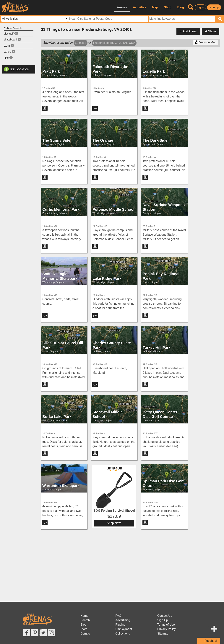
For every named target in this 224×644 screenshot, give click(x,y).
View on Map (206, 42)
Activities (139, 7)
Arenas (122, 7)
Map (155, 7)
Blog (181, 7)
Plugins (120, 625)
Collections (123, 634)
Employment (124, 629)
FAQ (118, 616)
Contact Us (165, 616)
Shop (168, 7)
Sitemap (163, 634)
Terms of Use (166, 625)
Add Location (19, 69)
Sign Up (163, 620)
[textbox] (182, 19)
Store (84, 629)
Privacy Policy (167, 629)
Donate (85, 634)
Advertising (123, 620)
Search (85, 620)
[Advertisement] (19, 131)
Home (84, 616)
